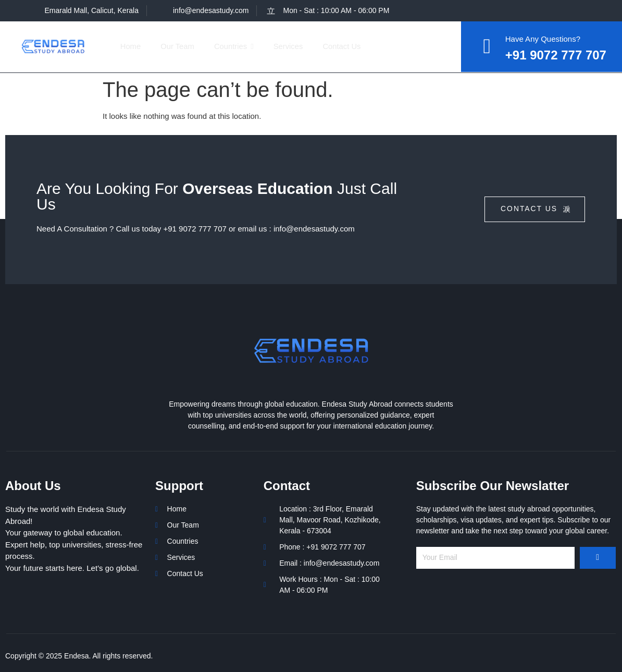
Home (131, 46)
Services (293, 46)
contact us (536, 209)
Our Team (180, 46)
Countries (238, 46)
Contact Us (349, 46)
